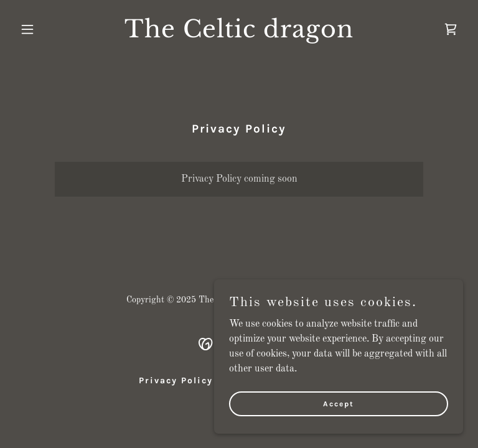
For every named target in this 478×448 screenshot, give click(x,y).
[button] (49, 29)
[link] (239, 35)
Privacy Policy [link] (176, 380)
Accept (339, 403)
